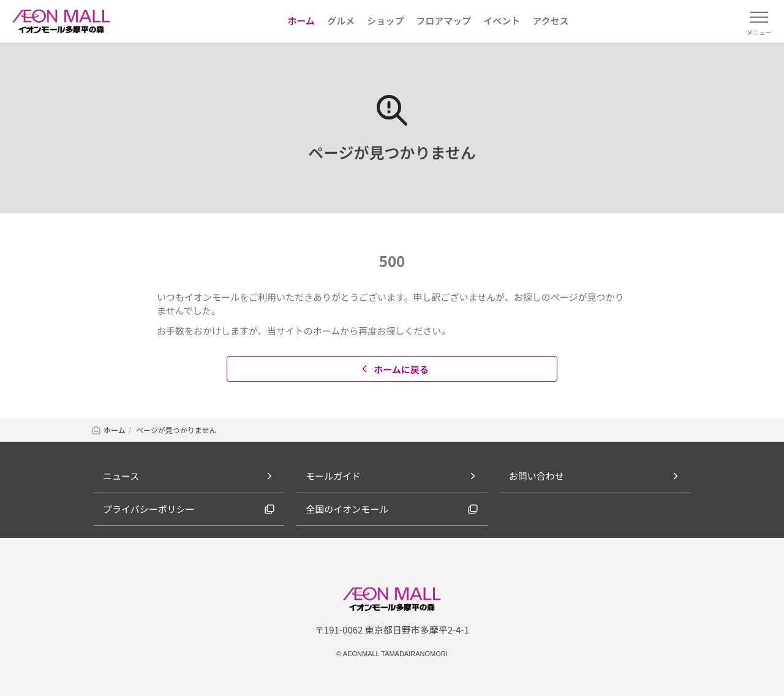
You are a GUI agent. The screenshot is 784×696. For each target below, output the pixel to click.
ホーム (108, 430)
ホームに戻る (394, 369)
